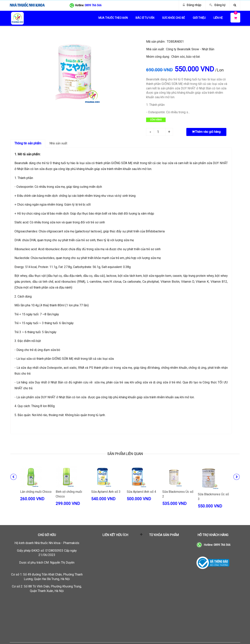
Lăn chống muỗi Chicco (36, 492)
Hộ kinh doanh (47, 543)
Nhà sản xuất (58, 143)
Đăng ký (220, 5)
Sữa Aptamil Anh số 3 (106, 492)
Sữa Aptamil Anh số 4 (141, 492)
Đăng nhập (194, 5)
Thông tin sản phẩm (28, 143)
